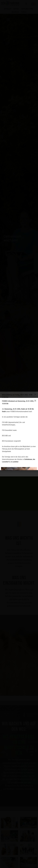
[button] (35, 401)
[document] (19, 434)
